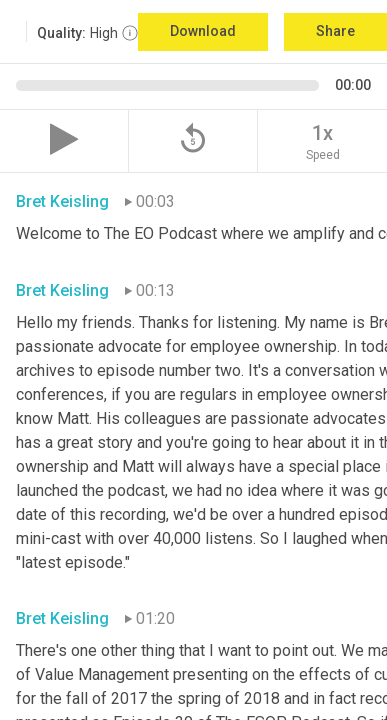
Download (203, 31)
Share (335, 31)
